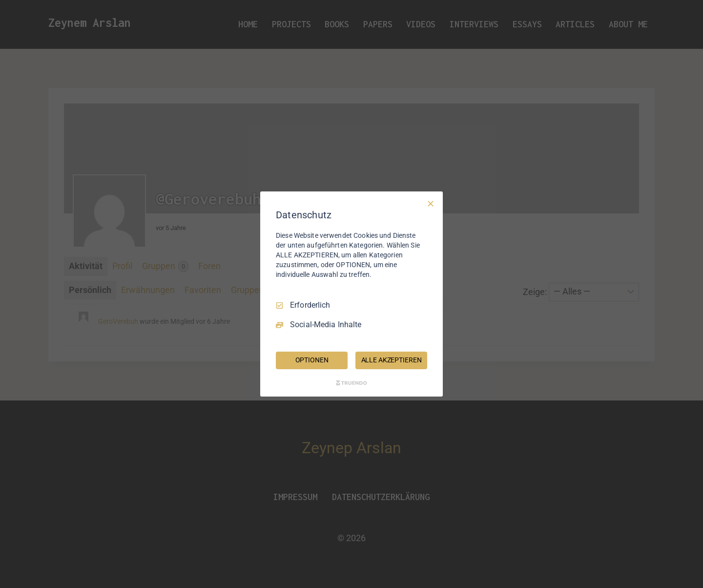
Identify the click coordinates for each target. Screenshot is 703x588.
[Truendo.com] (351, 383)
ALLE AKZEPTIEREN (392, 360)
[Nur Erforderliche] (431, 204)
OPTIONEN (312, 360)
